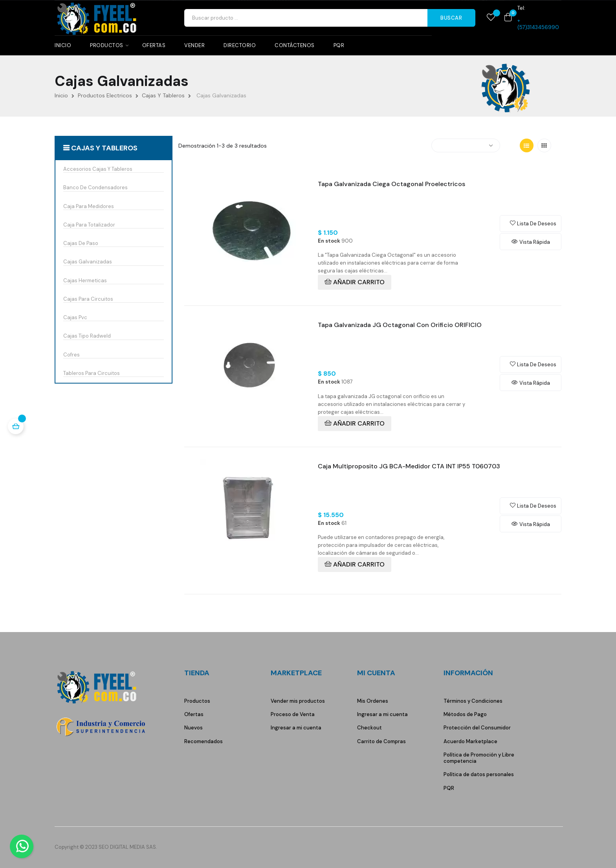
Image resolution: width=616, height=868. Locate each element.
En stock (329, 241)
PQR (449, 788)
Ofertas (194, 714)
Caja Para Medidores (89, 206)
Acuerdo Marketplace (470, 741)
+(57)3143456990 (538, 24)
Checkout (369, 728)
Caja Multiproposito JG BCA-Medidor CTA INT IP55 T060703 (409, 466)
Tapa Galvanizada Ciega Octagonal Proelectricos (391, 184)
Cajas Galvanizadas (88, 262)
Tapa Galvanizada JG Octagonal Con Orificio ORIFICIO (400, 325)
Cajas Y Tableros (104, 148)
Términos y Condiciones (473, 701)
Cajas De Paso (81, 243)
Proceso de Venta (293, 714)
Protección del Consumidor (477, 728)
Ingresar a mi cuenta (296, 728)
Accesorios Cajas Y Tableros (98, 169)
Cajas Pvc (75, 318)
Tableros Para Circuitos (92, 373)
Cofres (71, 355)
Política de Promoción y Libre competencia (479, 758)
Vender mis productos (298, 701)
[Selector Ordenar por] (466, 145)
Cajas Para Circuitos (88, 299)
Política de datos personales (479, 774)
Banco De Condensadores (95, 188)
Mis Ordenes (373, 701)
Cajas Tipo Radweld (87, 336)
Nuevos (193, 728)
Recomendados (203, 741)
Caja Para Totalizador (89, 225)
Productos (197, 701)
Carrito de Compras (381, 741)
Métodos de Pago (465, 714)
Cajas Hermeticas (85, 281)
